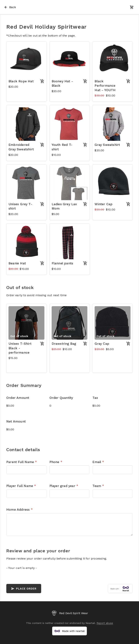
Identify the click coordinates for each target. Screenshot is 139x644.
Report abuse (105, 623)
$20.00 (13, 87)
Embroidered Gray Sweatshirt (21, 147)
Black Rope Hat (21, 81)
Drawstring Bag (64, 344)
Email (98, 462)
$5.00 (56, 214)
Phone (56, 462)
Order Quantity (61, 398)
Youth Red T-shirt (62, 147)
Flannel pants (62, 263)
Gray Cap (102, 344)
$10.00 (105, 95)
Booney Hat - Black (62, 84)
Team (98, 486)
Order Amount (18, 398)
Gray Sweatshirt (107, 145)
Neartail (90, 623)
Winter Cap (104, 204)
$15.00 (13, 358)
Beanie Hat (17, 263)
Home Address (19, 510)
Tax (95, 398)
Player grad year (64, 486)
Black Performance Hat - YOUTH (105, 86)
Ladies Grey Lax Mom (64, 206)
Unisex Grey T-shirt (20, 206)
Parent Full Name (22, 462)
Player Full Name (21, 486)
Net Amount (16, 421)
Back (10, 7)
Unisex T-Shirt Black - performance (20, 348)
